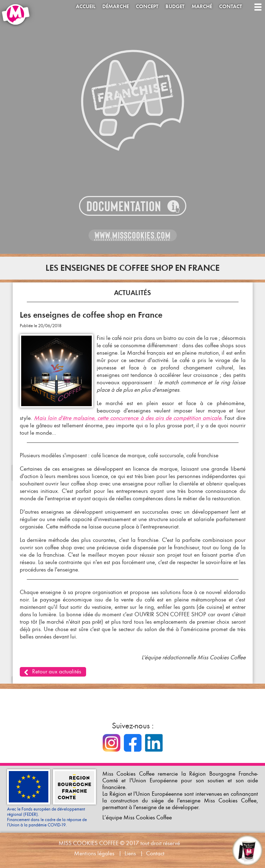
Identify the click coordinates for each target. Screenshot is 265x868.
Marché (202, 7)
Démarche (116, 7)
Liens (130, 853)
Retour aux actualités (57, 671)
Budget (175, 7)
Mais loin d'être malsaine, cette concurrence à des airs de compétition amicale (128, 418)
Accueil (86, 7)
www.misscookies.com (133, 236)
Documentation (124, 206)
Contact (231, 7)
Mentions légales (94, 853)
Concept (147, 7)
